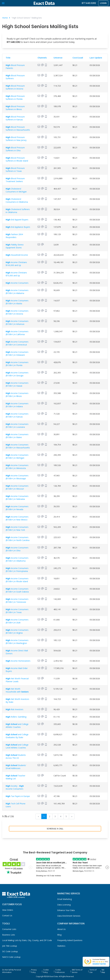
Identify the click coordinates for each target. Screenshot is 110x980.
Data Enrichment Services (69, 916)
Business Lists (9, 935)
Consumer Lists (9, 929)
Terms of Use (93, 971)
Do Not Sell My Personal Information (12, 971)
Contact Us (7, 916)
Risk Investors (14, 709)
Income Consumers (17, 283)
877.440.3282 (89, 3)
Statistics (61, 946)
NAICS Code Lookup (11, 957)
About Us (61, 929)
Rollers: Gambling (16, 717)
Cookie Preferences (60, 971)
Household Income (17, 255)
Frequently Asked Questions (70, 940)
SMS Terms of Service (77, 971)
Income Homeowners (18, 661)
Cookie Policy (46, 971)
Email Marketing (65, 899)
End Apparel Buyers (17, 220)
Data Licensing (64, 905)
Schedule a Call (55, 829)
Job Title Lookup (10, 946)
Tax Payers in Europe (18, 796)
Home (5, 18)
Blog (59, 935)
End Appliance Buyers (18, 227)
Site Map (103, 971)
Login (103, 3)
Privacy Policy (34, 971)
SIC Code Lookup (10, 951)
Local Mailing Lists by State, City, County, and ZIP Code (27, 940)
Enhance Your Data (66, 910)
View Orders (8, 910)
